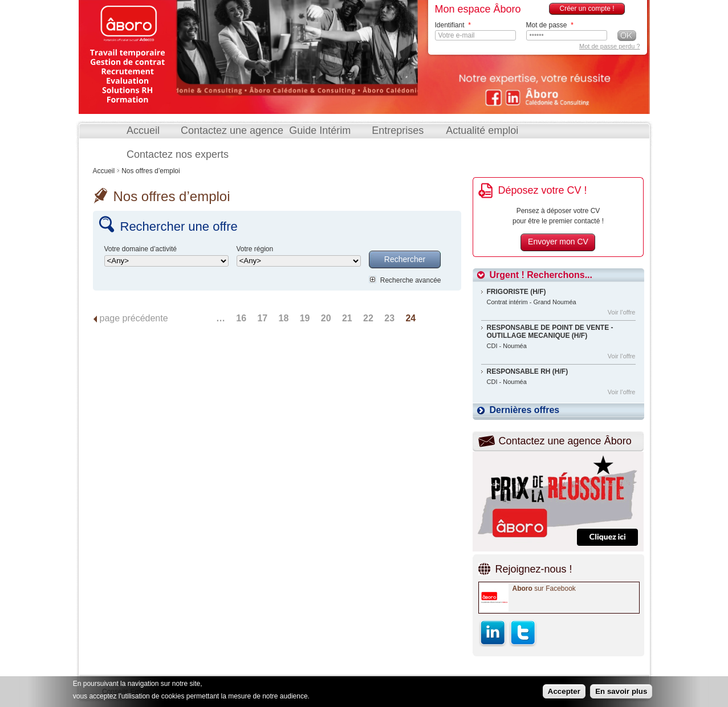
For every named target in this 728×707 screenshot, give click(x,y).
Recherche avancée (411, 280)
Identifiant (453, 25)
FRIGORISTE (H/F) (516, 292)
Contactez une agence (232, 130)
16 (241, 318)
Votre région (255, 249)
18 (284, 318)
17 (262, 318)
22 (368, 318)
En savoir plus (621, 692)
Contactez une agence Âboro (565, 441)
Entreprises (398, 130)
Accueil (143, 130)
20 (326, 318)
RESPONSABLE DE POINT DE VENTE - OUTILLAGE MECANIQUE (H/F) (550, 332)
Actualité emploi (482, 130)
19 (305, 318)
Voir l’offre (622, 312)
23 (389, 318)
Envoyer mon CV (558, 242)
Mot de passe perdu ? (609, 46)
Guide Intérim (320, 130)
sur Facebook (544, 589)
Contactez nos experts (178, 154)
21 (347, 318)
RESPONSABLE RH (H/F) (528, 371)
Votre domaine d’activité (141, 249)
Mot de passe (550, 25)
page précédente (134, 318)
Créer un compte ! (587, 9)
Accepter (564, 692)
